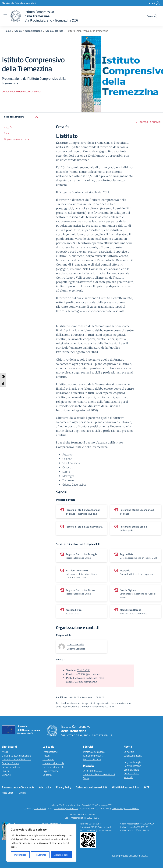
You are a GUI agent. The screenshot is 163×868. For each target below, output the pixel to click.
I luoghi (46, 756)
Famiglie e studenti (93, 756)
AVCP (146, 787)
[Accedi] (154, 3)
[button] (21, 117)
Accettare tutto (61, 855)
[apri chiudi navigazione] (5, 16)
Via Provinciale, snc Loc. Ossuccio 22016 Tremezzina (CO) (86, 805)
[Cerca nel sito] (152, 16)
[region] (41, 843)
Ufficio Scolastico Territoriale (17, 759)
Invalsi (5, 771)
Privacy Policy (64, 787)
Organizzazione (51, 771)
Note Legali (8, 793)
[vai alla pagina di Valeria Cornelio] (75, 644)
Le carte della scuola (53, 767)
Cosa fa (8, 127)
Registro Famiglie (133, 762)
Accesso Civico (131, 773)
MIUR (5, 752)
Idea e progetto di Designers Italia (130, 856)
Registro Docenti (132, 766)
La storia (47, 775)
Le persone (48, 759)
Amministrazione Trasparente (18, 787)
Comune (6, 775)
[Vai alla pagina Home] (8, 31)
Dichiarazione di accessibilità (92, 787)
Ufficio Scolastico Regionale (16, 756)
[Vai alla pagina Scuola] (18, 31)
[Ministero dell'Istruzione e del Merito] (19, 3)
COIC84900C (93, 818)
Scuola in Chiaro (10, 763)
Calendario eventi (133, 756)
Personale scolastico (94, 752)
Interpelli (128, 777)
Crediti (23, 793)
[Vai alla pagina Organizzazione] (34, 31)
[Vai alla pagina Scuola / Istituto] (54, 31)
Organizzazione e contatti (18, 139)
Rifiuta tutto (40, 855)
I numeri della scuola (53, 763)
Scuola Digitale (131, 770)
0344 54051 (83, 670)
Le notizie (129, 752)
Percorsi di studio (92, 759)
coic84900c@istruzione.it (87, 674)
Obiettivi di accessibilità (125, 787)
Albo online (45, 787)
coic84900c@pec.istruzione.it (82, 682)
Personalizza (20, 855)
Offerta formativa (92, 771)
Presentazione (50, 752)
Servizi (8, 133)
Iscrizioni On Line (11, 767)
